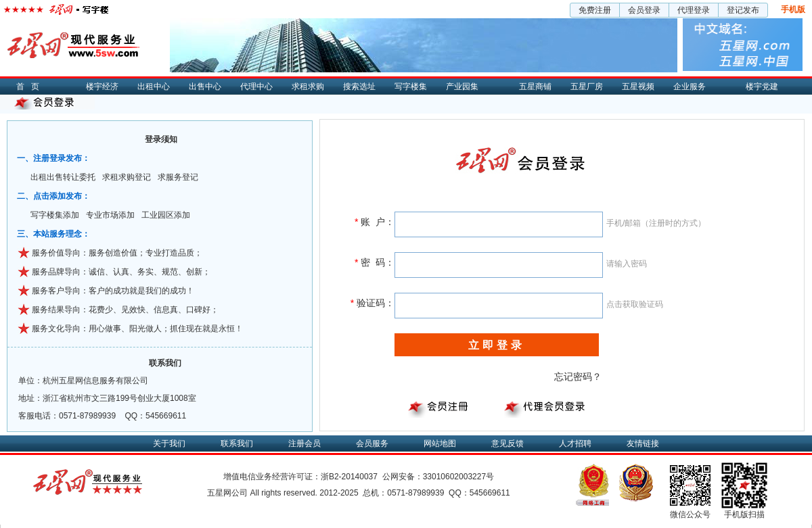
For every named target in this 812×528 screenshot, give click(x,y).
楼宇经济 (102, 87)
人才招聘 (575, 443)
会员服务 (372, 443)
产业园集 (462, 87)
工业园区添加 (166, 215)
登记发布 (743, 10)
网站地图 (440, 443)
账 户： (375, 222)
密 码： (375, 262)
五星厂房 (587, 87)
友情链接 (643, 443)
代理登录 (694, 10)
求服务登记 (178, 177)
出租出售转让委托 (63, 177)
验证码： (373, 303)
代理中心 (256, 87)
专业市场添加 (110, 215)
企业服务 (690, 87)
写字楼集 (411, 87)
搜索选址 (359, 87)
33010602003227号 (458, 477)
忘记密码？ (578, 377)
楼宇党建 (762, 87)
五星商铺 (535, 87)
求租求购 (308, 87)
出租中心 (154, 87)
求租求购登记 (127, 177)
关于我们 (169, 443)
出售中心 (205, 87)
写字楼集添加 (55, 215)
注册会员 (304, 443)
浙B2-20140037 (349, 477)
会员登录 (644, 10)
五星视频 (638, 87)
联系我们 (237, 443)
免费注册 (595, 10)
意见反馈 (507, 443)
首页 (31, 87)
